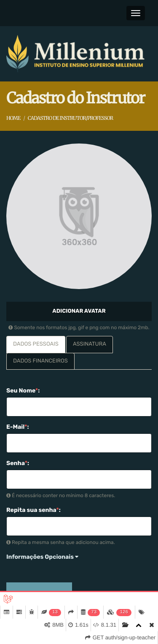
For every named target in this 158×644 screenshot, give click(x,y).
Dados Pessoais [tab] (36, 344)
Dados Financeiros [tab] (40, 361)
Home (13, 118)
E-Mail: (18, 427)
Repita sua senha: (33, 510)
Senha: (18, 463)
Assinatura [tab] (90, 344)
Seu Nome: (23, 391)
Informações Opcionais (42, 557)
